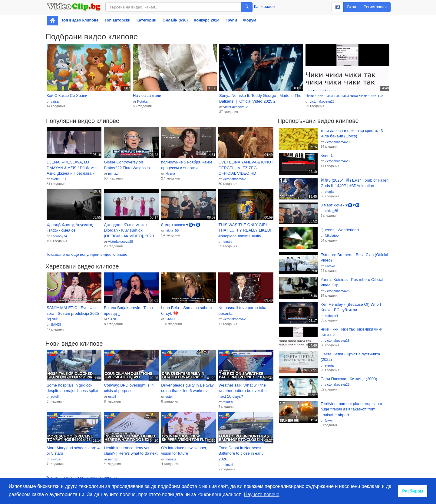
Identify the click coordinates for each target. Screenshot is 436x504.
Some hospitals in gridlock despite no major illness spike (72, 388)
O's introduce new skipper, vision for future (184, 451)
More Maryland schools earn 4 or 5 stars (73, 451)
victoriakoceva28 (236, 107)
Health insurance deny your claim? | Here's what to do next (131, 451)
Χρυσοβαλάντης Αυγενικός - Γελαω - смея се (71, 228)
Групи (231, 20)
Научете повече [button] (262, 494)
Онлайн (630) (175, 20)
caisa (55, 101)
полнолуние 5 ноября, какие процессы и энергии (187, 165)
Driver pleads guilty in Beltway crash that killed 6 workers (187, 388)
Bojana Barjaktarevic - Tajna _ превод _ (130, 311)
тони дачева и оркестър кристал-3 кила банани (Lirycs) (352, 133)
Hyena (170, 173)
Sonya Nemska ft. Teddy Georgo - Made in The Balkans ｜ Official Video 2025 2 (260, 98)
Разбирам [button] (413, 491)
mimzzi (113, 173)
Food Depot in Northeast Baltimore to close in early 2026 (241, 453)
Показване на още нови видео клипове (81, 478)
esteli (55, 397)
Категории (147, 20)
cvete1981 (59, 179)
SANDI (56, 324)
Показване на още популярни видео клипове (86, 254)
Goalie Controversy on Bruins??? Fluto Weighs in (127, 165)
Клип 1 (327, 155)
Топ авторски (117, 20)
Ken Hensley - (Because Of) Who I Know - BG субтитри (351, 307)
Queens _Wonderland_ (341, 230)
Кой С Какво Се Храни (67, 96)
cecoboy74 (59, 236)
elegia (329, 192)
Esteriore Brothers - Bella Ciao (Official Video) (354, 258)
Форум (250, 20)
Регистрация (375, 7)
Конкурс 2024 (207, 20)
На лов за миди (147, 96)
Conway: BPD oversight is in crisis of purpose (129, 388)
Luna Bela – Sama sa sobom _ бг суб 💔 (188, 311)
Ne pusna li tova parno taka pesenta (242, 311)
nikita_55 (172, 230)
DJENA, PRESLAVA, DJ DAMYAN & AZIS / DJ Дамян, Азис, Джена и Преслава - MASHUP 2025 (73, 168)
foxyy (329, 420)
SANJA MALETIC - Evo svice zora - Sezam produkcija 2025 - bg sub (74, 313)
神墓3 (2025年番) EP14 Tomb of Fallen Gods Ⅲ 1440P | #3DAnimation (355, 183)
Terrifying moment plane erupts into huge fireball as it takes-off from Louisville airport (351, 409)
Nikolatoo (332, 236)
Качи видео (264, 7)
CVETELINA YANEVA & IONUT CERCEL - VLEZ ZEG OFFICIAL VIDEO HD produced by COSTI (246, 168)
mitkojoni (331, 316)
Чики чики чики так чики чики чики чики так (344, 96)
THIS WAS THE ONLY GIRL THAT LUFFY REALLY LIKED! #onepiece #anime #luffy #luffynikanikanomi (245, 231)
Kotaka (142, 101)
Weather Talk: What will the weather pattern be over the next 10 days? (242, 391)
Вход (352, 7)
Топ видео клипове (80, 20)
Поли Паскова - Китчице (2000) (349, 379)
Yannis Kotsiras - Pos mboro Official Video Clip (352, 282)
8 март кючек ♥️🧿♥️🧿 (181, 225)
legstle (227, 242)
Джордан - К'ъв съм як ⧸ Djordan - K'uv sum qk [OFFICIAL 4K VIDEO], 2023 (129, 230)
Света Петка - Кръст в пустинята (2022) (350, 357)
